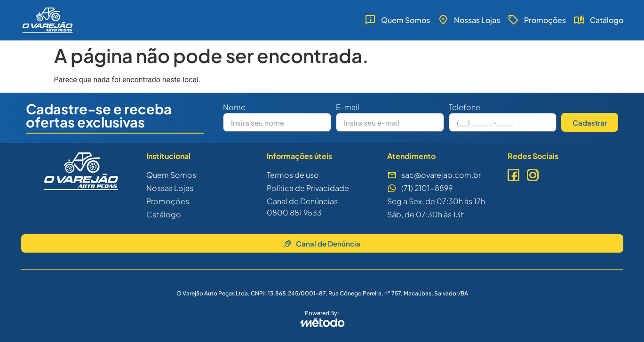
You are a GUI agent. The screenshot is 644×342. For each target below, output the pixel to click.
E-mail (348, 108)
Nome (234, 108)
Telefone (465, 108)
